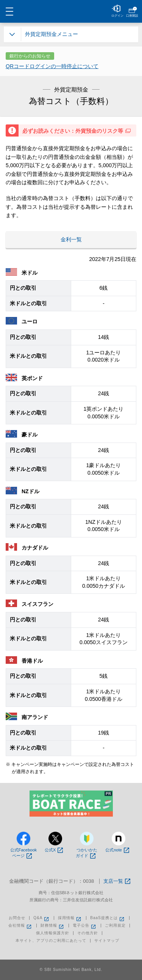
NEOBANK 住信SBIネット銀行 (71, 11)
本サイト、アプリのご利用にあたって (51, 941)
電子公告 (85, 926)
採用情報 (70, 918)
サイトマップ (107, 941)
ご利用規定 (115, 926)
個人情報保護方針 (53, 933)
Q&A (42, 918)
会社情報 (20, 926)
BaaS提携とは (108, 918)
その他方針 (88, 933)
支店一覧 (117, 881)
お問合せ (17, 918)
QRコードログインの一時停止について (52, 66)
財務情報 (53, 926)
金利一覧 (71, 239)
